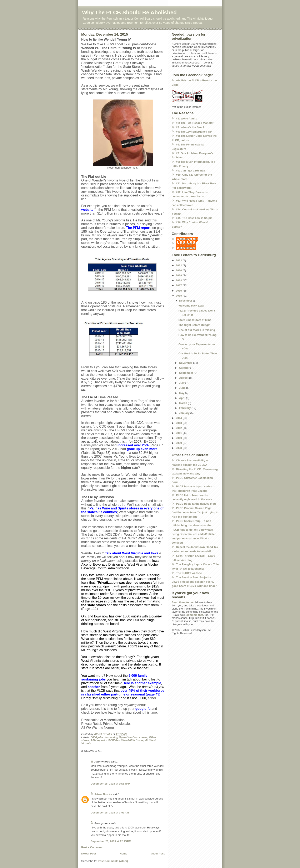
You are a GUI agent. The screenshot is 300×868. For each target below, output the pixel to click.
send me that (195, 615)
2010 (179, 438)
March (184, 403)
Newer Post (89, 854)
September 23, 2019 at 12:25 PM (111, 841)
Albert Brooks (103, 794)
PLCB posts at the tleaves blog (196, 504)
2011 (179, 433)
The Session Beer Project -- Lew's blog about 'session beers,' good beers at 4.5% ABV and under (194, 582)
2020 (179, 270)
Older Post (158, 854)
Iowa (144, 737)
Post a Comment (92, 847)
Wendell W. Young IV (134, 740)
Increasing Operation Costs (122, 737)
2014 (179, 418)
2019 (179, 275)
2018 (179, 280)
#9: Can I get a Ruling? (191, 171)
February (185, 408)
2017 (179, 285)
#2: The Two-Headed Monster (195, 123)
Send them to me (183, 602)
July (182, 383)
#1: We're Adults (187, 119)
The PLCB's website (189, 573)
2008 (179, 448)
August (184, 378)
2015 (179, 296)
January (185, 413)
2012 (179, 428)
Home (123, 854)
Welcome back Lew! (191, 306)
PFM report (98, 740)
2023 (179, 260)
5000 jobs (97, 737)
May (182, 393)
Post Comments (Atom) (113, 861)
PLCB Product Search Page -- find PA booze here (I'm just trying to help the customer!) (195, 512)
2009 (179, 443)
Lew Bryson (188, 248)
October (185, 368)
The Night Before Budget (194, 325)
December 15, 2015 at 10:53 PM (110, 784)
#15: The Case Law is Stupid (194, 218)
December (186, 301)
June (183, 388)
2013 (179, 423)
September (187, 373)
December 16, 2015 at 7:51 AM (110, 813)
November (186, 363)
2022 (179, 265)
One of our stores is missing (197, 330)
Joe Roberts (188, 244)
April (183, 398)
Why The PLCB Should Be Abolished (129, 12)
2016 (179, 291)
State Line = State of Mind (195, 320)
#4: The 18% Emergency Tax (194, 132)
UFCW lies (113, 740)
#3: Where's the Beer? (190, 127)
